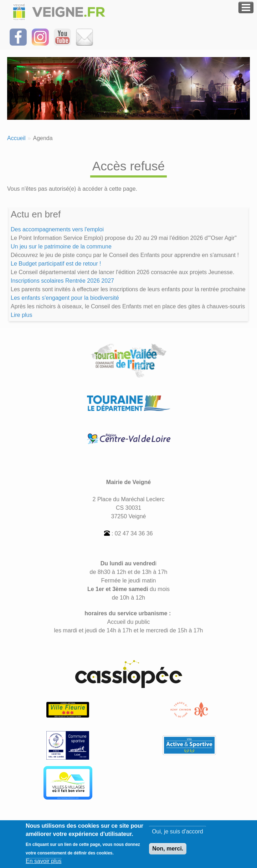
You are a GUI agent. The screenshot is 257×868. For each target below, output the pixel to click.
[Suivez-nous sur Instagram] (40, 37)
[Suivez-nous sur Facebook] (18, 37)
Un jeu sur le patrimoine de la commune (61, 246)
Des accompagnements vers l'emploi (57, 229)
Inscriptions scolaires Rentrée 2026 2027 (62, 281)
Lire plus (21, 315)
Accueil (16, 138)
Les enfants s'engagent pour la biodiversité (65, 298)
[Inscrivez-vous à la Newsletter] (84, 37)
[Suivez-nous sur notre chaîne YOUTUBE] (62, 37)
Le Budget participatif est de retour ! (56, 264)
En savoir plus (44, 864)
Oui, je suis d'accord (178, 835)
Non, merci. (168, 852)
